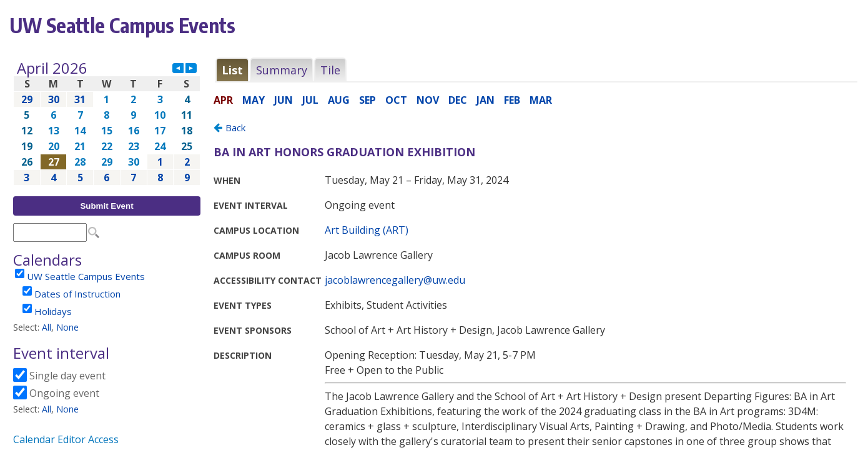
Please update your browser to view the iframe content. (107, 123)
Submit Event (106, 206)
